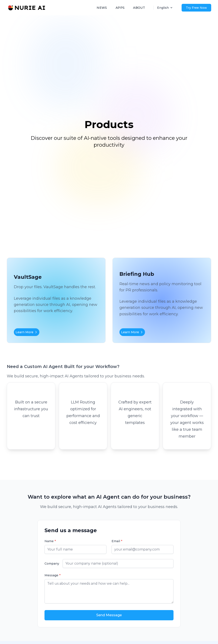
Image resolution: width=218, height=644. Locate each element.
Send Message (109, 615)
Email (117, 541)
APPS (120, 8)
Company (52, 564)
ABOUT (139, 8)
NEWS (102, 8)
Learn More (27, 332)
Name (50, 541)
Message (52, 575)
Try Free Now (196, 8)
